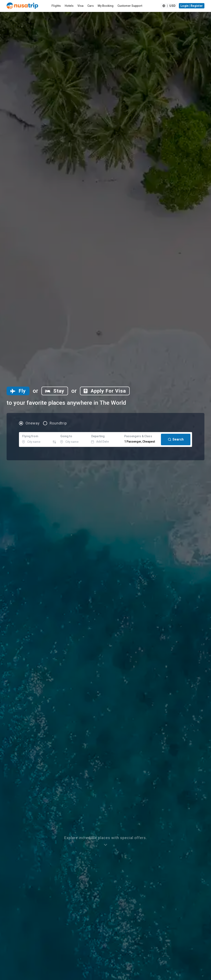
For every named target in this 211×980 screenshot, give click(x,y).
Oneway (33, 423)
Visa (80, 6)
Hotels (69, 6)
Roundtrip (58, 423)
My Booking (106, 6)
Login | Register (192, 6)
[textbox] (35, 439)
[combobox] (35, 439)
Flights (56, 6)
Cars (91, 6)
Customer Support (130, 6)
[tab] (18, 391)
